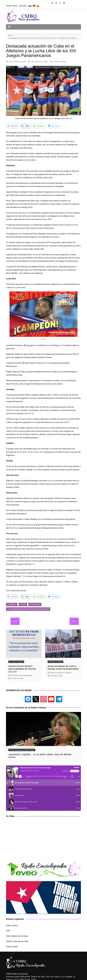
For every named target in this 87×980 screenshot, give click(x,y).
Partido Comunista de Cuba (17, 941)
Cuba (24, 604)
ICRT (8, 931)
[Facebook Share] (13, 126)
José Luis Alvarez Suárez (16, 62)
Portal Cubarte (12, 947)
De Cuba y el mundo (59, 62)
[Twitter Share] (26, 126)
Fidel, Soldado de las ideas (17, 936)
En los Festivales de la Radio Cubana (22, 750)
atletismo (12, 604)
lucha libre (36, 604)
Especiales (23, 6)
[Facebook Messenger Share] (54, 126)
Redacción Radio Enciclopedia (20, 675)
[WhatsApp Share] (39, 126)
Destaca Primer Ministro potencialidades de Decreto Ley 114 (22, 669)
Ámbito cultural (12, 6)
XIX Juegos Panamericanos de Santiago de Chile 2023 (29, 609)
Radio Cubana (12, 925)
